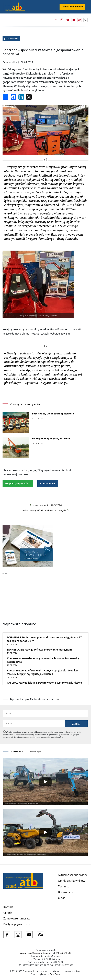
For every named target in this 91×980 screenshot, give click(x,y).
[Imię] (45, 714)
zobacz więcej (36, 752)
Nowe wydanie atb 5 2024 (45, 505)
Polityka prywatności (16, 924)
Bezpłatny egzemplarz (18, 483)
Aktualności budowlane (73, 875)
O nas (62, 898)
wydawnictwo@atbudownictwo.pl (35, 953)
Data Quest (55, 974)
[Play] (45, 782)
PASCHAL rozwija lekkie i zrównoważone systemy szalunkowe (44, 683)
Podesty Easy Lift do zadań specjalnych (45, 510)
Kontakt (8, 907)
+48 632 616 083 (64, 953)
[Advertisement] (28, 596)
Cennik (8, 913)
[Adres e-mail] (34, 724)
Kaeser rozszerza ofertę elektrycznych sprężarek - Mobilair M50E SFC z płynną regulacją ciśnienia (42, 672)
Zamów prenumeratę (72, 7)
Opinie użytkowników (71, 881)
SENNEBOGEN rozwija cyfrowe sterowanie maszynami (40, 650)
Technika (64, 886)
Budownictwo (67, 892)
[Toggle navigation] (7, 20)
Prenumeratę (48, 483)
